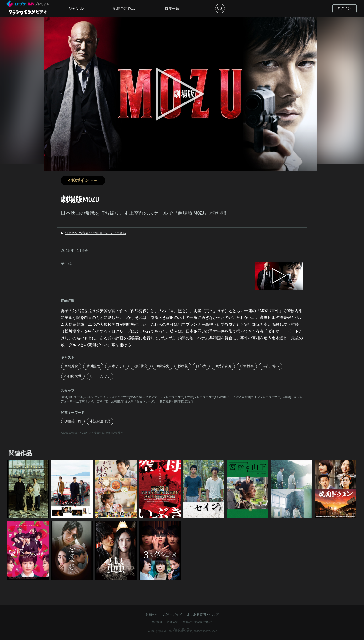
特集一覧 (172, 9)
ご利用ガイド (172, 615)
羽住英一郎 (73, 421)
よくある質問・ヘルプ (203, 615)
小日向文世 (73, 376)
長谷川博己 (271, 366)
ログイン (344, 8)
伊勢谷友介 (223, 366)
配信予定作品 (124, 9)
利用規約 (173, 622)
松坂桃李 (247, 366)
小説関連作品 (100, 421)
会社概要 (157, 622)
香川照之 (93, 366)
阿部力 (201, 366)
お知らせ (152, 615)
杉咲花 (183, 366)
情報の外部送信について (198, 622)
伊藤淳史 (162, 366)
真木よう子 (117, 366)
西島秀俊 (71, 366)
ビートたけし (100, 376)
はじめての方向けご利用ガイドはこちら (96, 233)
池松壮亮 (141, 366)
